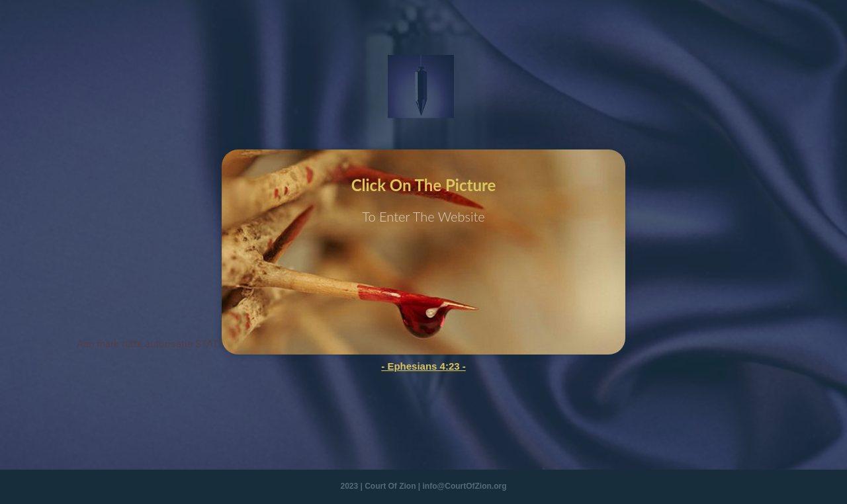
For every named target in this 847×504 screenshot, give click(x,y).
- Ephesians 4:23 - (423, 366)
